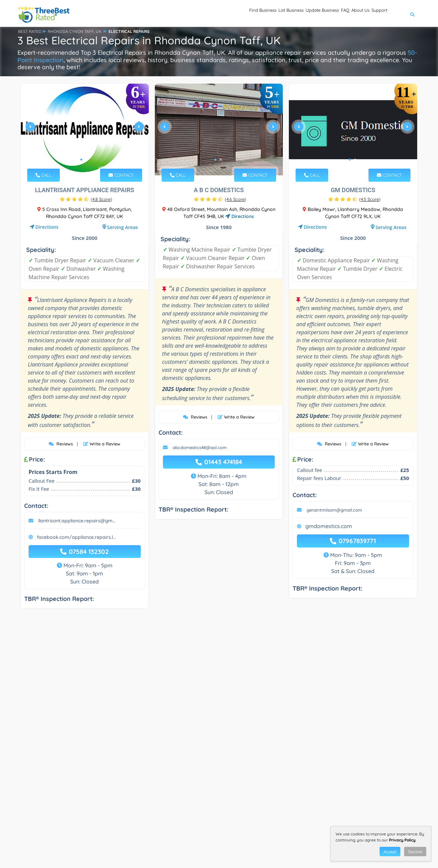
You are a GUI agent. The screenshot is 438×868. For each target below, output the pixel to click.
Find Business (203, 14)
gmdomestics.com (329, 526)
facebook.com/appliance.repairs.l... (76, 537)
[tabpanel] (85, 129)
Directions (47, 227)
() (101, 199)
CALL (43, 175)
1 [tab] (81, 160)
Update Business (287, 14)
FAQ (320, 14)
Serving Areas (123, 227)
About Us (345, 14)
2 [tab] (87, 160)
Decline (415, 852)
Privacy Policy (402, 840)
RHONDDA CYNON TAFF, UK (75, 31)
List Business (243, 14)
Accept (390, 852)
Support (374, 14)
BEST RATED (30, 31)
